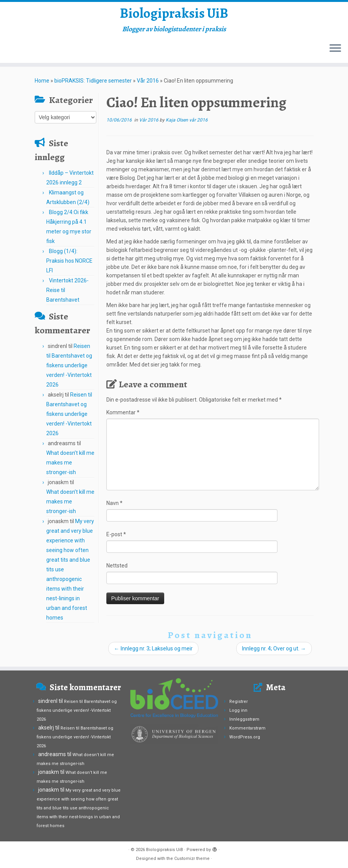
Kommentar (123, 416)
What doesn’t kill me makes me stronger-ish (70, 466)
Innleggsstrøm (244, 719)
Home (42, 84)
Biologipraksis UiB (174, 15)
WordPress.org (245, 737)
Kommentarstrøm (247, 728)
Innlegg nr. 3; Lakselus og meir (153, 652)
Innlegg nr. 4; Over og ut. (274, 652)
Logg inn (238, 710)
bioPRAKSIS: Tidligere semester (93, 84)
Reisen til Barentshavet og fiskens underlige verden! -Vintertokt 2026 (69, 369)
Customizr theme (192, 859)
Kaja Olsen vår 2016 (187, 124)
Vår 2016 (148, 84)
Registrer (239, 702)
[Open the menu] (335, 53)
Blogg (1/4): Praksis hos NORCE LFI (69, 265)
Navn (114, 507)
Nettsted (117, 569)
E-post (116, 538)
